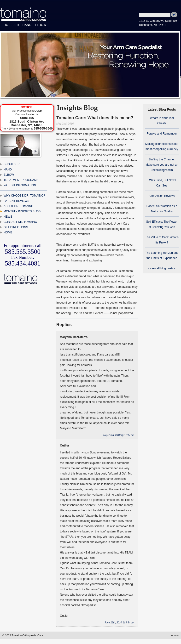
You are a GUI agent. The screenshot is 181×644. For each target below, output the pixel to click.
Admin (175, 635)
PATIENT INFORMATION (20, 185)
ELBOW (9, 175)
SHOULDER (12, 164)
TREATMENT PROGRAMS (21, 180)
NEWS (8, 217)
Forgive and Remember (162, 134)
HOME (8, 232)
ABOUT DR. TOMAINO (18, 206)
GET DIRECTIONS (16, 227)
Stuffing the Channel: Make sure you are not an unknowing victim (162, 165)
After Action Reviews (162, 196)
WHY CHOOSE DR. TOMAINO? (24, 196)
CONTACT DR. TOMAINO (20, 222)
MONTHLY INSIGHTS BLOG (22, 211)
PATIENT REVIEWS (16, 201)
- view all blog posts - (162, 268)
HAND (8, 169)
